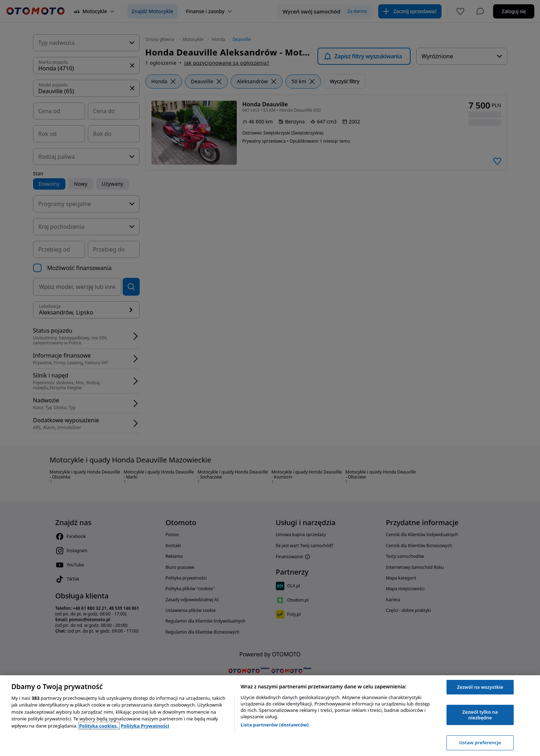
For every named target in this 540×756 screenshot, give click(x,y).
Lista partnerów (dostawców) (275, 725)
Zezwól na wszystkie (480, 687)
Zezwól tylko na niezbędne (480, 715)
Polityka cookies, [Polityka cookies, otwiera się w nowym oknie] (99, 726)
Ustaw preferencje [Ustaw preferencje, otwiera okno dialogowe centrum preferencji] (480, 742)
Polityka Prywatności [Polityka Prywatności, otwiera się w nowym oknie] (145, 726)
